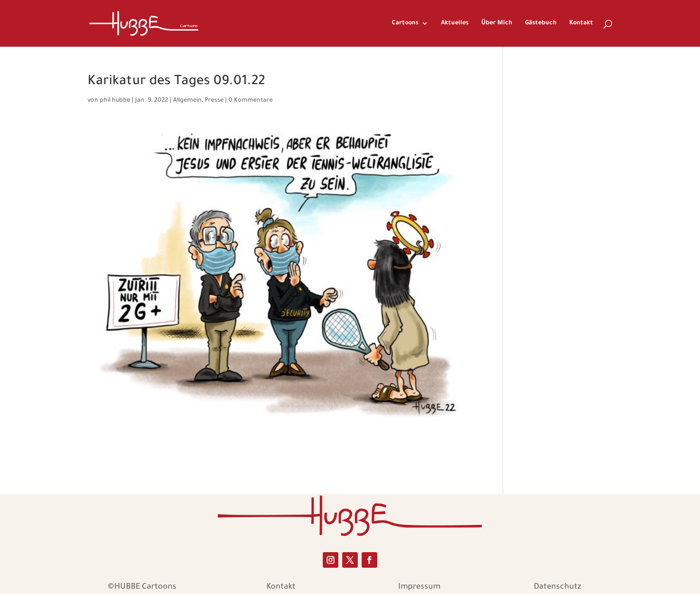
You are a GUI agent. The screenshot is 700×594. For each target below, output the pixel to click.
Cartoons (405, 23)
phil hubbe (115, 101)
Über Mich (497, 23)
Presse (214, 101)
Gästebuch (541, 23)
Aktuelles (455, 23)
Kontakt (581, 23)
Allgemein (187, 101)
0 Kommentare (251, 101)
